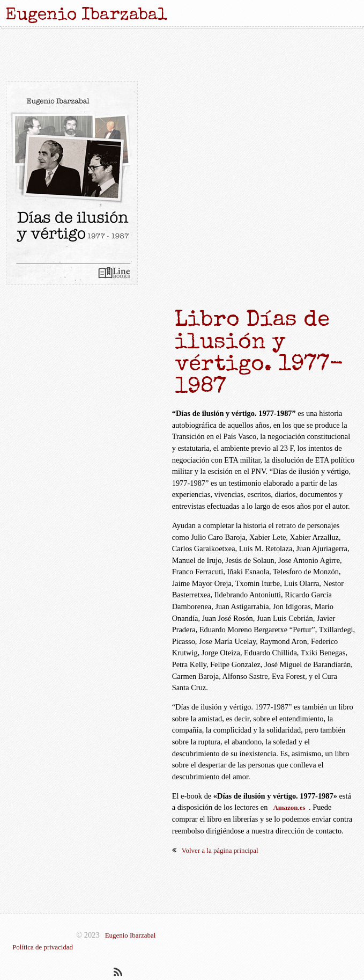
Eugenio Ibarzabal (131, 935)
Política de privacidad (43, 947)
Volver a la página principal (220, 850)
